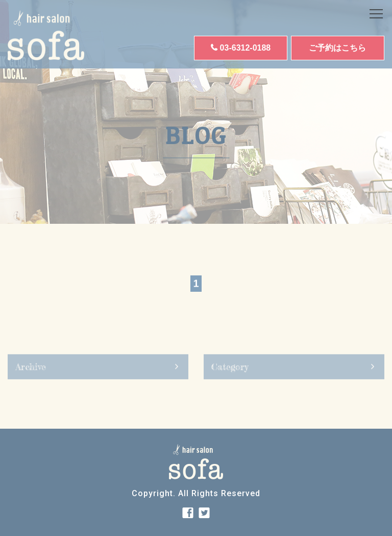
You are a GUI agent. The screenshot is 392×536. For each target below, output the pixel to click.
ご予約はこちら (337, 48)
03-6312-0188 (246, 48)
